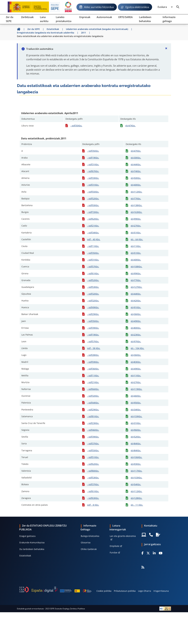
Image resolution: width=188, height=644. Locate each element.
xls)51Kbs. (136, 233)
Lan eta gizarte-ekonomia (123, 536)
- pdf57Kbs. (93, 266)
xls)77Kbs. (136, 199)
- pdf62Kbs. (93, 219)
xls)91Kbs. (136, 307)
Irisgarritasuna (161, 591)
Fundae (114, 552)
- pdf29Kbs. (93, 314)
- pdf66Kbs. (93, 389)
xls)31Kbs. (136, 423)
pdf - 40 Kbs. (94, 239)
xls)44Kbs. (136, 164)
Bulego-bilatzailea (90, 536)
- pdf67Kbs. (93, 171)
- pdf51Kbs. (93, 457)
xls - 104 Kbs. (137, 348)
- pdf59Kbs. (93, 362)
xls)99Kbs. (136, 219)
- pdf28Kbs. (93, 355)
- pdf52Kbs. (93, 199)
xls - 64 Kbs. (137, 239)
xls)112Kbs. (136, 192)
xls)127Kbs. (136, 287)
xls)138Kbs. (136, 205)
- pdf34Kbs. (93, 233)
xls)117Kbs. (136, 471)
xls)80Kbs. (136, 328)
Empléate (115, 546)
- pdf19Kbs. (93, 158)
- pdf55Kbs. (93, 192)
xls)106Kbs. (136, 457)
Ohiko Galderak (89, 549)
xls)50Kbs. (136, 178)
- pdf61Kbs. (93, 273)
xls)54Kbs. (136, 484)
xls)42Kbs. (136, 301)
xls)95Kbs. (136, 403)
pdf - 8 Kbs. (93, 505)
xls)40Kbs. (136, 185)
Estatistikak (25, 556)
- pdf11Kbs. (93, 246)
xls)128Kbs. (136, 498)
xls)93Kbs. (136, 464)
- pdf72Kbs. (93, 212)
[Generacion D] (55, 589)
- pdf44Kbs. (93, 403)
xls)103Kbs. (136, 478)
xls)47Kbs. (130, 126)
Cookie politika (104, 591)
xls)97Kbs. (136, 341)
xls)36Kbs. (136, 314)
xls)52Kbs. (136, 437)
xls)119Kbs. (136, 389)
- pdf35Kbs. (76, 126)
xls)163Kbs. (136, 212)
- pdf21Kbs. (93, 226)
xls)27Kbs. (136, 226)
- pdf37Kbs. (93, 443)
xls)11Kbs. (136, 246)
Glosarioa (86, 542)
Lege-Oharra (145, 591)
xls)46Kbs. (136, 396)
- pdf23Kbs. (93, 423)
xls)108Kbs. (136, 266)
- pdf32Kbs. (93, 294)
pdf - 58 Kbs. (94, 348)
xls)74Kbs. (136, 171)
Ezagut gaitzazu (28, 536)
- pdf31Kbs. (93, 164)
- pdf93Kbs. (93, 205)
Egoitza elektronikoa (137, 7)
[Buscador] (178, 7)
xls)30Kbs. (136, 158)
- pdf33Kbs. (93, 178)
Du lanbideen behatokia (32, 549)
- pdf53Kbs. (93, 287)
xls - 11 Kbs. (137, 505)
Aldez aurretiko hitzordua (99, 7)
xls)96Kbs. (136, 430)
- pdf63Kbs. (93, 498)
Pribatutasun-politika (125, 591)
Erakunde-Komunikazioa (32, 542)
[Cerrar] (166, 48)
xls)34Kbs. (136, 410)
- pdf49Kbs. (93, 307)
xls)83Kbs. (136, 362)
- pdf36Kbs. (93, 369)
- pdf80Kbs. (93, 471)
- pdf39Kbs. (93, 328)
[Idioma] (165, 7)
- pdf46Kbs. (93, 430)
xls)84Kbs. (136, 443)
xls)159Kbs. (136, 416)
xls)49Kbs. (136, 321)
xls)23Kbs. (136, 335)
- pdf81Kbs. (93, 416)
